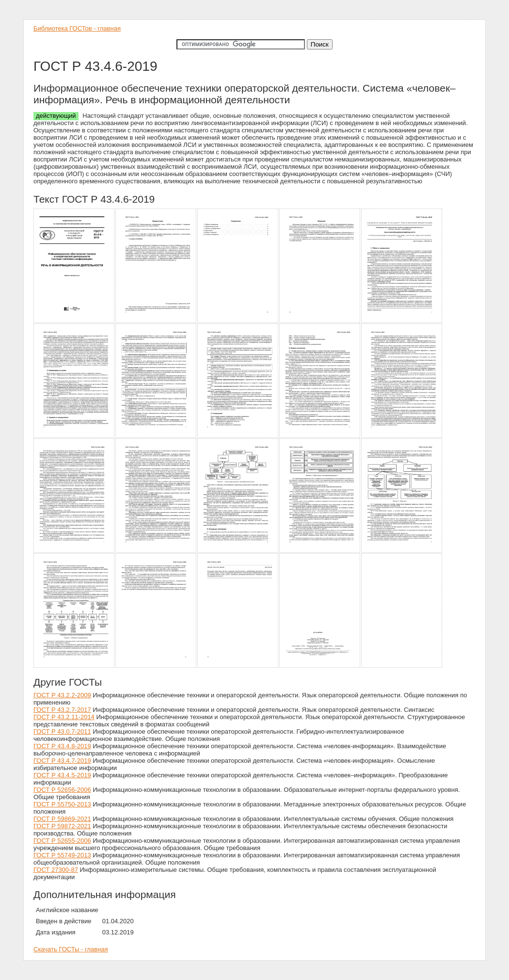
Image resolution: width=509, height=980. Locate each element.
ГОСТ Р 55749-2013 (62, 855)
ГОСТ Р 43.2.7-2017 (62, 710)
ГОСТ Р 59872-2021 (62, 826)
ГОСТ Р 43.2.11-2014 (64, 717)
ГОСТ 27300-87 (56, 870)
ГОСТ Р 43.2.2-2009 (62, 695)
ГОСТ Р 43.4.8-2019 (62, 746)
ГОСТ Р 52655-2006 (62, 841)
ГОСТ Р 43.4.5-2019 (62, 775)
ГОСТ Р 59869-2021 (62, 819)
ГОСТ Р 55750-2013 (62, 804)
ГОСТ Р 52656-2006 (62, 790)
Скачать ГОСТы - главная (71, 949)
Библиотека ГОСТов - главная (77, 28)
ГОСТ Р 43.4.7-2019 (62, 761)
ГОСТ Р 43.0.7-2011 (62, 731)
